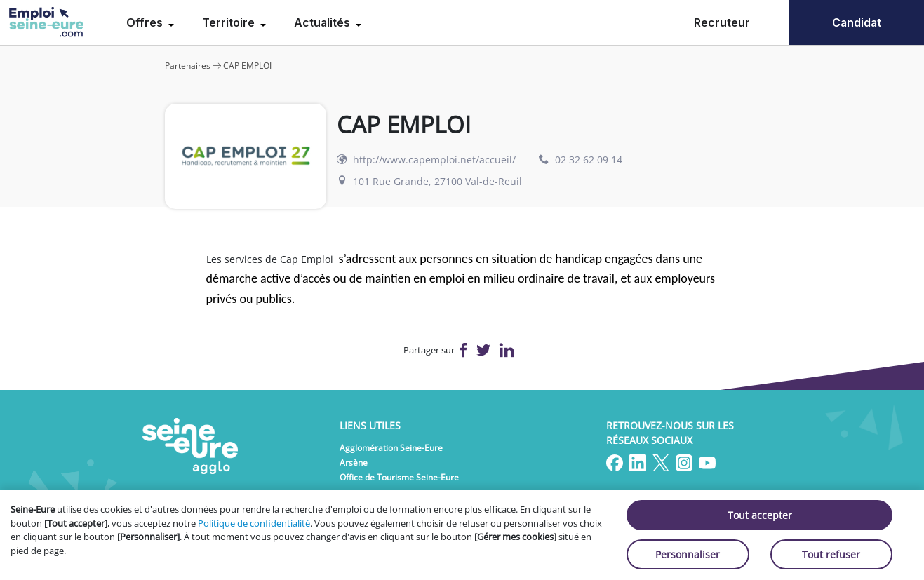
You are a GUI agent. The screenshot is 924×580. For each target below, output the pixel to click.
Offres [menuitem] (146, 22)
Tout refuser (831, 554)
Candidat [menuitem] (857, 22)
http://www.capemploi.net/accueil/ (434, 160)
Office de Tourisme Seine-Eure (399, 477)
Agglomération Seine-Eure (391, 448)
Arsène (354, 463)
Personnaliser (688, 554)
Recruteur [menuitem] (722, 22)
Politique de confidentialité (254, 523)
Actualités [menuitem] (323, 22)
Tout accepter (760, 515)
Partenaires (188, 66)
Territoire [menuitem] (230, 22)
